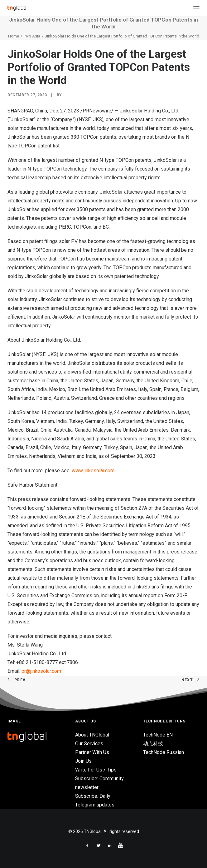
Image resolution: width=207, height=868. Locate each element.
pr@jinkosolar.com (41, 671)
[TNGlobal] (17, 8)
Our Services (89, 744)
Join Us (83, 761)
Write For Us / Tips (96, 770)
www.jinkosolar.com (93, 471)
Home (14, 36)
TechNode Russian (164, 752)
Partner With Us (92, 752)
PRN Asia (32, 36)
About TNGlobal (92, 735)
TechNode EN (158, 735)
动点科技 (153, 744)
